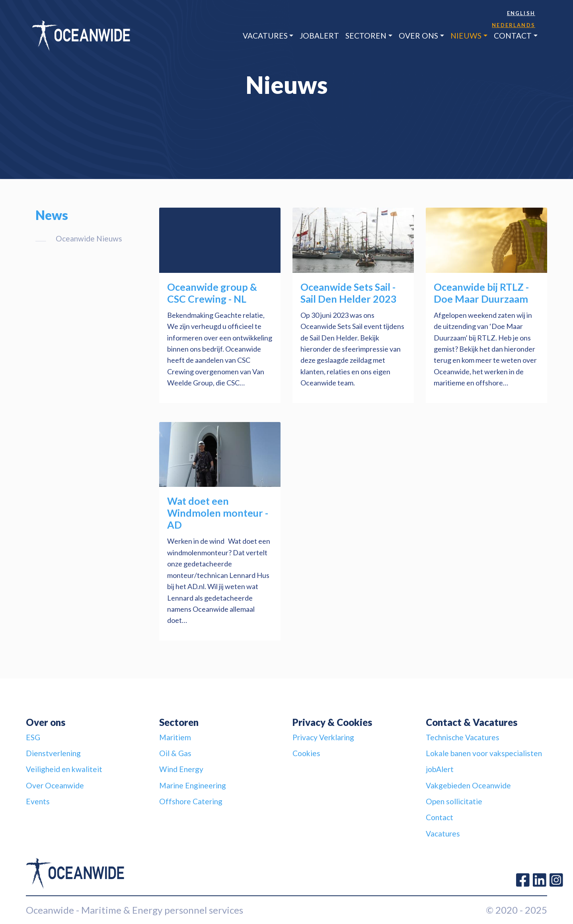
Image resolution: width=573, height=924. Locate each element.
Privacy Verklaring (323, 737)
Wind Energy (181, 769)
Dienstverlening (53, 753)
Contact (513, 36)
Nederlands (514, 25)
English (521, 13)
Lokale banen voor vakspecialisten (484, 753)
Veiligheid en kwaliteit (64, 769)
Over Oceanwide (55, 785)
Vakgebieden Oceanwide (468, 785)
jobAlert (319, 36)
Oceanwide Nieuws (89, 238)
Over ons (418, 36)
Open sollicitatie (454, 801)
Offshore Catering (191, 801)
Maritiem (175, 737)
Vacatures (265, 36)
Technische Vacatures (463, 737)
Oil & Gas (175, 753)
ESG (33, 737)
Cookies (306, 753)
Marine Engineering (193, 785)
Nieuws (466, 36)
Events (38, 801)
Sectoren (366, 36)
